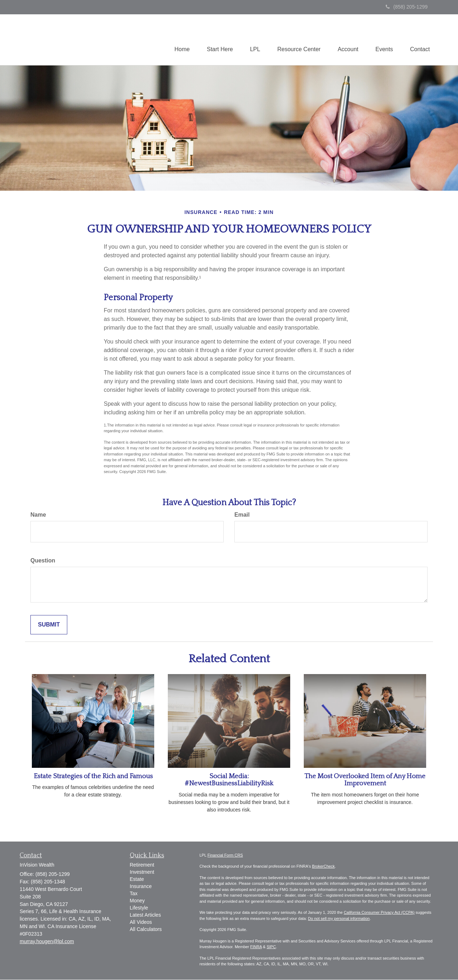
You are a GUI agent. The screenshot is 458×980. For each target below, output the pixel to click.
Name (38, 515)
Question (43, 561)
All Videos (141, 922)
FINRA (256, 947)
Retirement (142, 865)
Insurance (141, 887)
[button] (216, 40)
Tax (134, 894)
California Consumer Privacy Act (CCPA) (379, 913)
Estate (137, 879)
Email (242, 515)
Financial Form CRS (225, 855)
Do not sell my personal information (339, 919)
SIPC (271, 947)
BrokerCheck (323, 867)
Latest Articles (145, 915)
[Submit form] (49, 625)
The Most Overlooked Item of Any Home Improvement (365, 780)
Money (137, 901)
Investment (142, 872)
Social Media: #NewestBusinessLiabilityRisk (229, 780)
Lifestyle (139, 908)
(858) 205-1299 (407, 7)
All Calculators (146, 930)
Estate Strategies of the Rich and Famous (93, 777)
